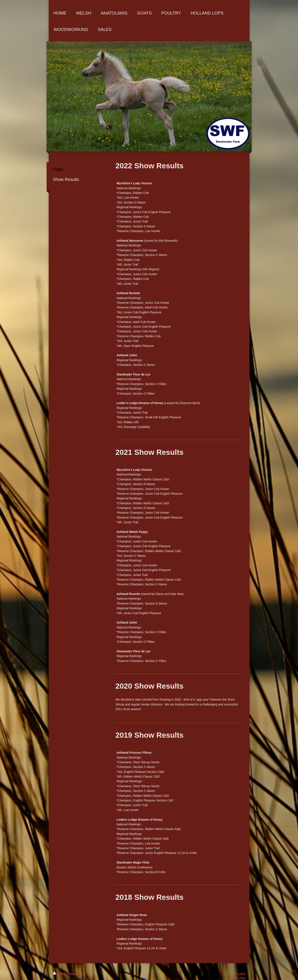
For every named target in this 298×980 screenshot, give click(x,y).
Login (241, 974)
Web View (239, 978)
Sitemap (72, 974)
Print (59, 974)
